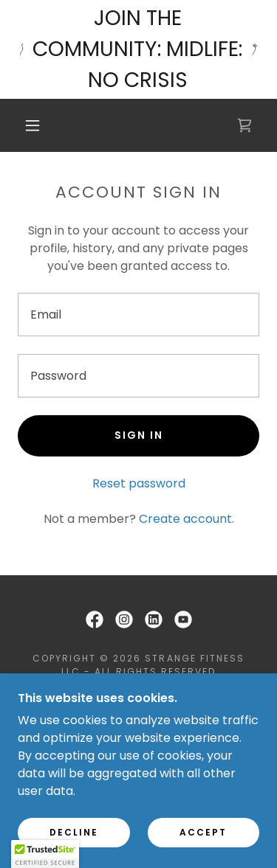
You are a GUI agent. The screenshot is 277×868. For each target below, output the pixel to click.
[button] (33, 125)
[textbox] (138, 315)
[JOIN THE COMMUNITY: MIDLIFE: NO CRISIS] (138, 49)
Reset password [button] (139, 483)
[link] (244, 125)
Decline (74, 832)
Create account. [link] (187, 519)
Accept (203, 832)
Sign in (139, 435)
